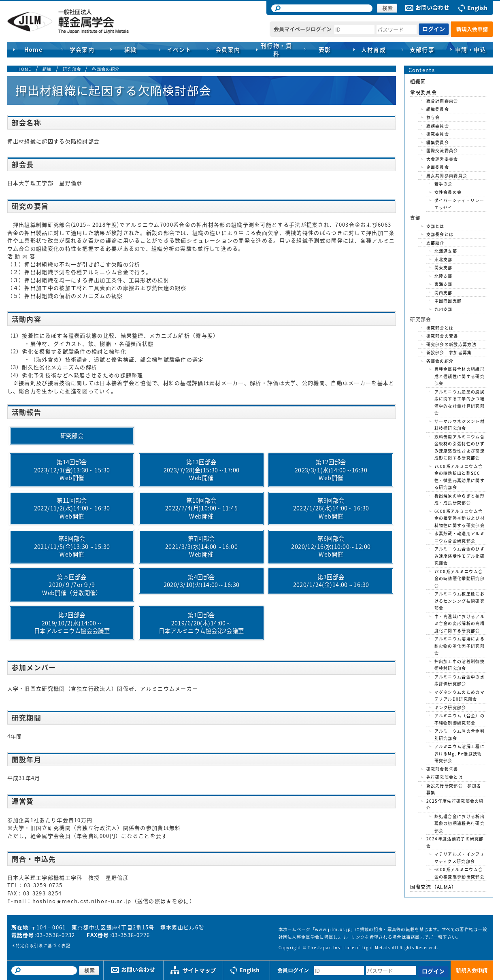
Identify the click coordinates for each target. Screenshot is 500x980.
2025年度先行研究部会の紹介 (455, 805)
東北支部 (444, 259)
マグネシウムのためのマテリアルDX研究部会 (460, 696)
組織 (47, 69)
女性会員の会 (448, 192)
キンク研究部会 (450, 707)
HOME (24, 69)
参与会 (433, 117)
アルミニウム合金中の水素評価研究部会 (460, 680)
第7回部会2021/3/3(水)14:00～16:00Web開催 (201, 546)
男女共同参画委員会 (447, 175)
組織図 (418, 81)
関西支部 (444, 292)
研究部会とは (440, 328)
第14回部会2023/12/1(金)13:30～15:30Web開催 (72, 470)
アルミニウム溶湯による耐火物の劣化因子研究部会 (460, 646)
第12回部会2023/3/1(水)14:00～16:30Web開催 (331, 470)
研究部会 (72, 69)
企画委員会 (438, 167)
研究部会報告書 (442, 769)
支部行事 (422, 49)
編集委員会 (438, 142)
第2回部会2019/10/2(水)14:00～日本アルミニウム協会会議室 (72, 623)
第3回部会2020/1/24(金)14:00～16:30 (331, 581)
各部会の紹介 (106, 69)
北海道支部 (446, 251)
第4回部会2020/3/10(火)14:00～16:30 (202, 581)
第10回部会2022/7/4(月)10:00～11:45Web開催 (201, 508)
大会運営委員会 (442, 159)
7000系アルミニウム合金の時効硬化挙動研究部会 (460, 578)
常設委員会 (424, 92)
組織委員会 (438, 109)
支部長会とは (440, 234)
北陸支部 (444, 276)
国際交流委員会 (442, 150)
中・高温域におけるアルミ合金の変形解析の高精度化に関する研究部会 (460, 623)
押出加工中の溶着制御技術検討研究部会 (460, 665)
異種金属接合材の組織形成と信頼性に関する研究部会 (460, 376)
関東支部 (444, 267)
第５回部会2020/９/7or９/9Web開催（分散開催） (72, 585)
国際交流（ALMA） (434, 887)
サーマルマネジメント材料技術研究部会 (460, 425)
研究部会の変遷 (442, 336)
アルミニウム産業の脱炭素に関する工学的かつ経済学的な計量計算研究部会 (460, 402)
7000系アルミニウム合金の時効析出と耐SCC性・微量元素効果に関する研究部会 (460, 477)
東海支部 (444, 284)
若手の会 (444, 184)
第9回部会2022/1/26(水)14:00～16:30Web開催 (331, 508)
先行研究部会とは (445, 777)
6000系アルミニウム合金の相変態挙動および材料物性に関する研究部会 (460, 518)
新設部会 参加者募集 (449, 352)
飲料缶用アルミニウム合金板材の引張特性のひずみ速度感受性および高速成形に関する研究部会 (460, 447)
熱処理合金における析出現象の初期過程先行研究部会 (460, 823)
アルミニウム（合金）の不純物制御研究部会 (460, 719)
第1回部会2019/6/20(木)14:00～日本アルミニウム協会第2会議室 (201, 623)
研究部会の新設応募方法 (451, 344)
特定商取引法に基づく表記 (43, 946)
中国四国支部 (448, 301)
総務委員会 (438, 126)
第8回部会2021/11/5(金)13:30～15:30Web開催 (72, 546)
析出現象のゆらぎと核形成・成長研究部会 (460, 499)
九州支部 (444, 309)
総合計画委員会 (442, 101)
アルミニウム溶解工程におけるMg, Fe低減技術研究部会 (460, 753)
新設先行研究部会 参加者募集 (454, 789)
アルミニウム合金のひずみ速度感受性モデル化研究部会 (460, 556)
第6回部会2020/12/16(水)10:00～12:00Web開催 (331, 546)
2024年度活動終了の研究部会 (455, 842)
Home (34, 49)
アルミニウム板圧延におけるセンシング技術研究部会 (460, 601)
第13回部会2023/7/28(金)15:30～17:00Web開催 (202, 470)
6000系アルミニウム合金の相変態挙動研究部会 (460, 873)
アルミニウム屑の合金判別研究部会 (460, 734)
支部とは (435, 226)
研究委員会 (438, 134)
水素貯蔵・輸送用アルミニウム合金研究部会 (460, 537)
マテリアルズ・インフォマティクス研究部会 (460, 858)
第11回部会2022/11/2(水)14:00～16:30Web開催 (72, 508)
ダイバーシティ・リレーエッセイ (459, 204)
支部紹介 (435, 243)
